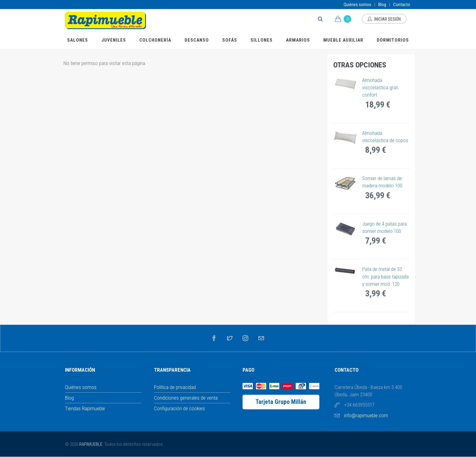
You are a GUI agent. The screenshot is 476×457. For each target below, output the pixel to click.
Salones (78, 40)
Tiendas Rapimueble (85, 408)
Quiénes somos (357, 5)
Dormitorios (393, 40)
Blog (382, 5)
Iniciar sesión (384, 19)
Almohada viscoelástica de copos (385, 137)
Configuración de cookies (179, 408)
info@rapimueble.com (366, 415)
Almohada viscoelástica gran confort (380, 88)
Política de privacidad (175, 387)
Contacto (402, 5)
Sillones (262, 40)
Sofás (230, 40)
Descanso (197, 40)
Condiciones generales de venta (186, 398)
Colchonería (155, 40)
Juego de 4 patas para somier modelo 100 (384, 227)
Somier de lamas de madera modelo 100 (382, 182)
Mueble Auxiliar (343, 40)
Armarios (298, 40)
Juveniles (114, 40)
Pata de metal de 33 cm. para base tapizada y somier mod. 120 (385, 276)
